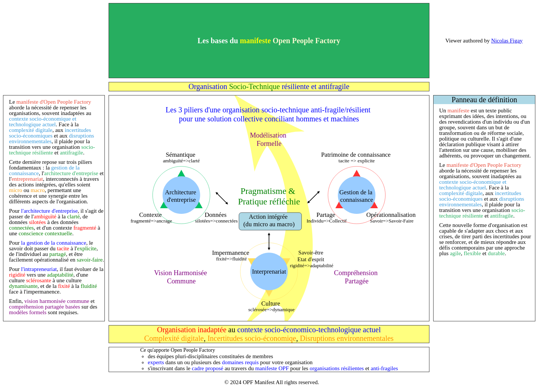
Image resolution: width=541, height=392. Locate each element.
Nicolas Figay (507, 41)
